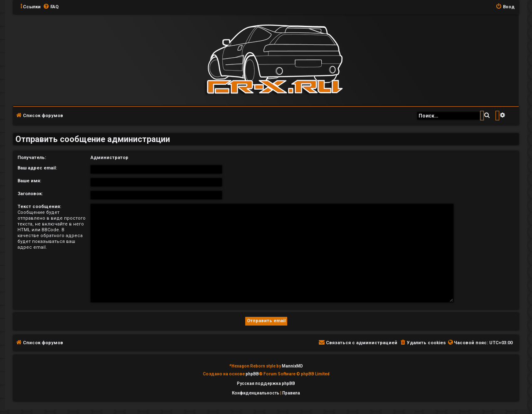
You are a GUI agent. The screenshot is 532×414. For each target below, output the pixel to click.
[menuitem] (51, 7)
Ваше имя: (29, 181)
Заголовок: (30, 194)
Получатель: (32, 158)
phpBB (252, 374)
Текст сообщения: (39, 207)
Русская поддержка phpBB (266, 383)
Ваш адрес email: (37, 168)
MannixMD (292, 366)
